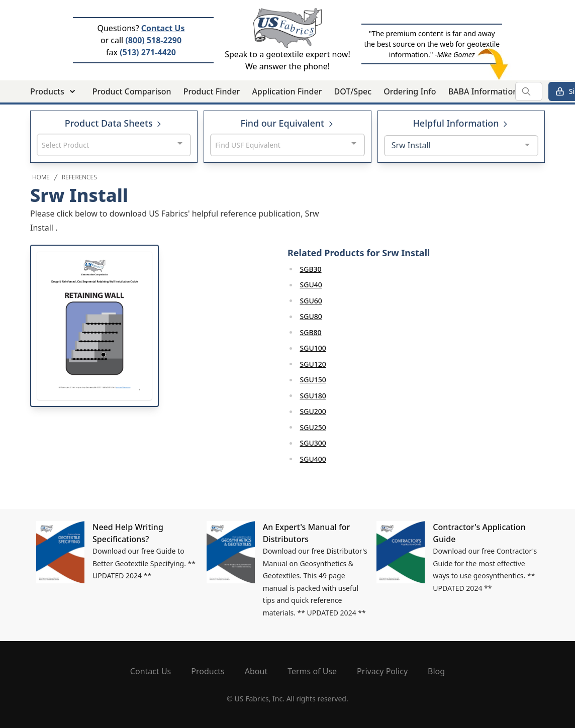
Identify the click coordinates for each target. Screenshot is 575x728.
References (79, 177)
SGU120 (313, 364)
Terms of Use (312, 671)
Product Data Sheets (114, 123)
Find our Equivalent (287, 123)
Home (41, 177)
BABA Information (483, 91)
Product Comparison (132, 91)
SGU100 (313, 348)
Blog (436, 671)
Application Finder (287, 91)
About (256, 671)
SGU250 (313, 427)
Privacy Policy (382, 671)
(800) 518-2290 (153, 40)
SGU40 (311, 285)
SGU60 (311, 301)
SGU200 (313, 411)
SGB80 (311, 332)
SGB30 (311, 269)
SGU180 (313, 396)
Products (208, 671)
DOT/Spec (353, 91)
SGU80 (311, 316)
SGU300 (313, 443)
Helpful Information (461, 123)
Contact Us (163, 28)
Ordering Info (410, 91)
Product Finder (212, 91)
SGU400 (313, 459)
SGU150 (313, 380)
